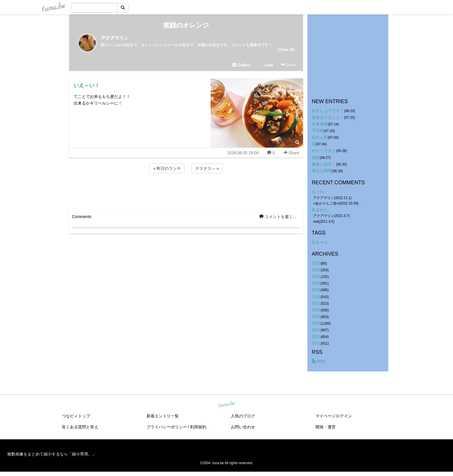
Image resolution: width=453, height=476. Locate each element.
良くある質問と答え (80, 427)
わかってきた (324, 150)
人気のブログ (243, 416)
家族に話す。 (324, 164)
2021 (316, 276)
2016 (316, 310)
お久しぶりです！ (328, 111)
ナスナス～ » (207, 168)
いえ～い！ (87, 85)
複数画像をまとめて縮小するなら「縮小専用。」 (52, 454)
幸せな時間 (322, 171)
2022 (316, 270)
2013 (316, 330)
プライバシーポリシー (167, 427)
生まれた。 (322, 210)
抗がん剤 (320, 137)
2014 (316, 323)
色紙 (316, 157)
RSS (319, 361)
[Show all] (286, 50)
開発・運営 (326, 427)
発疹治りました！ (328, 117)
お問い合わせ (243, 427)
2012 (316, 336)
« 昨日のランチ (167, 168)
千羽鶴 (318, 131)
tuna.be (226, 404)
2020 (316, 283)
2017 (316, 303)
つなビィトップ (76, 416)
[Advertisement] (186, 190)
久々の (318, 192)
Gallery (242, 65)
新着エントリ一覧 (163, 416)
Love (266, 65)
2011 (316, 343)
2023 (316, 263)
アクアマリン (115, 38)
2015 (316, 317)
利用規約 (198, 427)
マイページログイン (334, 416)
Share (288, 65)
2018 (316, 297)
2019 (316, 290)
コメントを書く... (278, 217)
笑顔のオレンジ (186, 25)
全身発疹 (320, 124)
